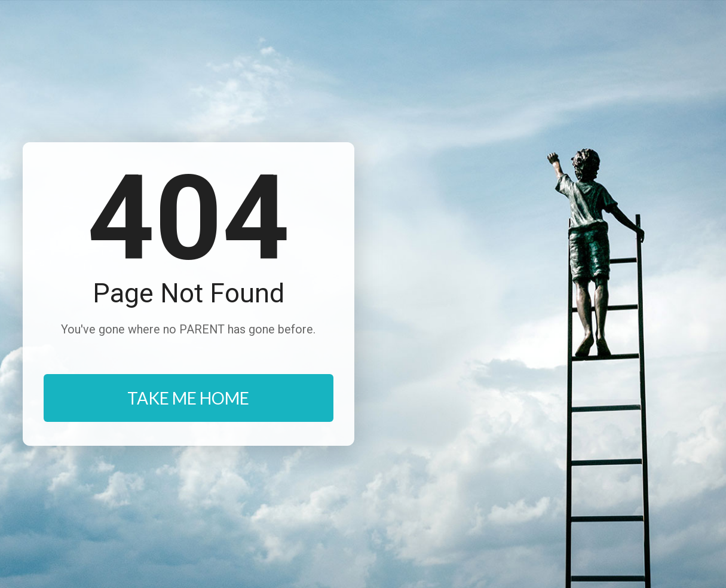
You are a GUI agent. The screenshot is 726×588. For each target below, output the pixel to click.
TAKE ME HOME (188, 398)
